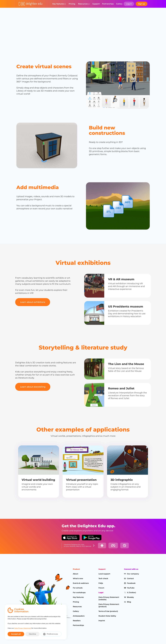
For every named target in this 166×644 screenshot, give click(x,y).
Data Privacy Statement (23, 628)
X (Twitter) (131, 593)
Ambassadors (79, 616)
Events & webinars (81, 583)
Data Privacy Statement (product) (109, 605)
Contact (130, 578)
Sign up (142, 4)
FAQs (101, 583)
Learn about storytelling (33, 387)
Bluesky (130, 597)
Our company (133, 574)
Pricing (72, 4)
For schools (78, 588)
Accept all (16, 634)
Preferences (52, 634)
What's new (78, 578)
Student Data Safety (107, 616)
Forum (101, 588)
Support (96, 4)
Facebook (131, 583)
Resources (83, 4)
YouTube (131, 588)
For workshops (79, 593)
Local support (104, 574)
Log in (129, 4)
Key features (58, 4)
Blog (129, 602)
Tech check (103, 578)
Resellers (77, 621)
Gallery (119, 4)
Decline (32, 634)
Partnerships (108, 4)
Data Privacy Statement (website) (109, 598)
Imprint (102, 621)
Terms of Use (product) (108, 611)
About (76, 574)
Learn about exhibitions (33, 302)
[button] (59, 4)
